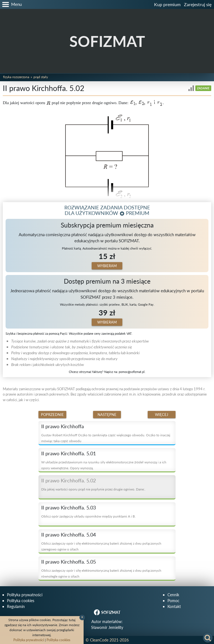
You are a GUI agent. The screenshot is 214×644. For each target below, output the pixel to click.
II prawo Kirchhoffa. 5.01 (69, 453)
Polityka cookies (21, 601)
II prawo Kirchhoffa (63, 426)
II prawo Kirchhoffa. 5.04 (69, 535)
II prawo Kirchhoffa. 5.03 (69, 507)
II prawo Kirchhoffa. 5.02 (69, 480)
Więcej (162, 415)
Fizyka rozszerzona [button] (16, 77)
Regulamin (16, 606)
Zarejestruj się (198, 4)
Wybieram (107, 266)
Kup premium (167, 4)
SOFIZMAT (107, 41)
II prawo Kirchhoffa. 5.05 (69, 562)
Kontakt (174, 606)
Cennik (173, 595)
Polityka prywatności (25, 595)
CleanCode (99, 640)
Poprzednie (52, 415)
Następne (107, 415)
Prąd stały (41, 77)
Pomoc (173, 601)
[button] (11, 4)
